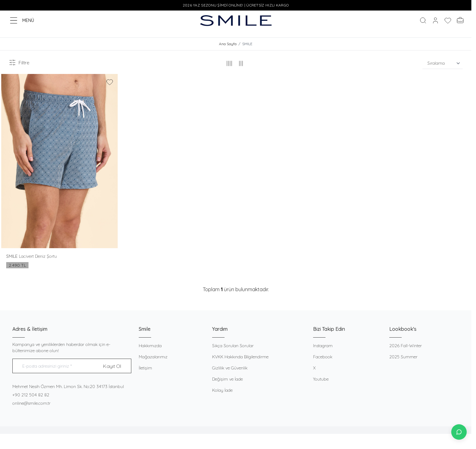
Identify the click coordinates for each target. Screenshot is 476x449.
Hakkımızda (150, 346)
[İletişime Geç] (459, 432)
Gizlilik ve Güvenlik (230, 368)
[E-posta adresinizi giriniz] (72, 366)
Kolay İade (222, 391)
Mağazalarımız (153, 357)
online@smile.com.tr (31, 404)
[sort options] (443, 64)
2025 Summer (403, 357)
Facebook (323, 357)
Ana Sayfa (228, 44)
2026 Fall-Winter (406, 346)
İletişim (145, 368)
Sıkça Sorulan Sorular (233, 346)
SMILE (13, 257)
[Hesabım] (435, 20)
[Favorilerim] (448, 20)
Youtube (321, 379)
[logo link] (236, 21)
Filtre (19, 63)
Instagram (323, 346)
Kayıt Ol (112, 366)
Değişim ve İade (227, 379)
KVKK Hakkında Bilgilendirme (240, 357)
